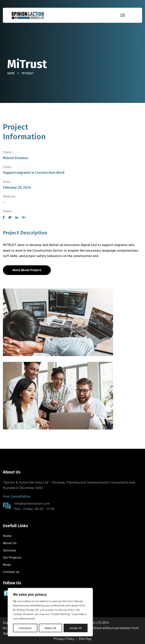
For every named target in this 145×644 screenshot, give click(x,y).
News (7, 564)
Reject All (50, 628)
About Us (10, 543)
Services (9, 550)
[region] (50, 612)
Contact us (11, 572)
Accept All (75, 628)
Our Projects (12, 557)
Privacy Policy (64, 639)
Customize (25, 628)
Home (12, 73)
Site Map (85, 639)
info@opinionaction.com (32, 503)
